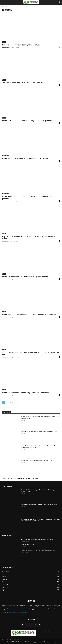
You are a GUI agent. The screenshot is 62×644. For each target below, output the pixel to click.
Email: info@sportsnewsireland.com (18, 613)
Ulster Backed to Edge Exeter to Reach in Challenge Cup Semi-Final (39, 431)
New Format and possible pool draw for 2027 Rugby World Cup (38, 550)
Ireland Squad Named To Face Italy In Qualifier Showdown (25, 393)
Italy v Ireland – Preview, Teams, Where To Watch (22, 45)
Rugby (4, 42)
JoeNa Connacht (6, 47)
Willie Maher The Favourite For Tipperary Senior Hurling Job (37, 539)
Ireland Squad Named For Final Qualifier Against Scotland (25, 277)
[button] (3, 2)
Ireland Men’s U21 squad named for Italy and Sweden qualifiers (27, 121)
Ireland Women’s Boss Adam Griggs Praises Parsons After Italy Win (29, 315)
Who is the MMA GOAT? (27, 545)
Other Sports (5, 156)
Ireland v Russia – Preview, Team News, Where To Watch (25, 159)
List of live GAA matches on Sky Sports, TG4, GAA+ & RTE (36, 460)
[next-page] (14, 403)
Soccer (4, 80)
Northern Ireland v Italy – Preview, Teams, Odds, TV (22, 83)
